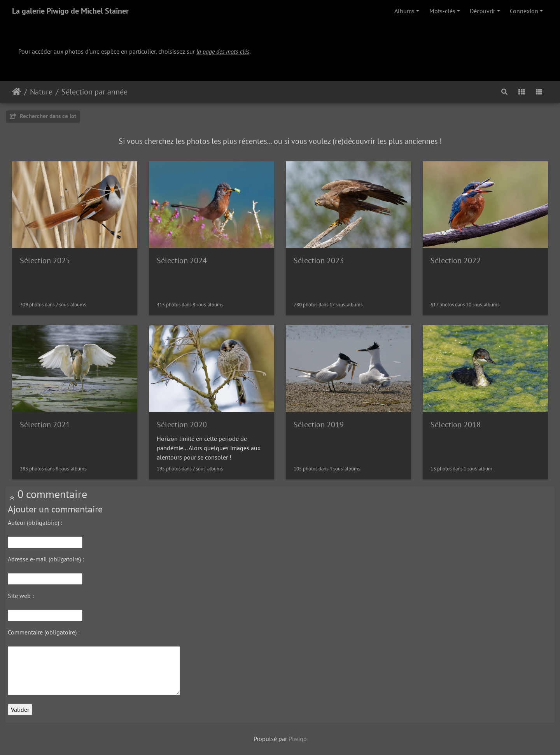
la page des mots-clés (223, 51)
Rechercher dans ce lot (43, 116)
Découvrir (482, 11)
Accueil (17, 92)
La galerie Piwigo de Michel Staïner (70, 11)
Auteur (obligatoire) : (35, 523)
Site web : (21, 596)
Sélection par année (94, 92)
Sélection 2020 (182, 425)
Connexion (524, 11)
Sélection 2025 (45, 260)
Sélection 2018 (456, 425)
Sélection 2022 (456, 260)
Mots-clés (442, 11)
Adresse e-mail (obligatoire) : (46, 559)
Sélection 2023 (319, 260)
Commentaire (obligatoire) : (44, 632)
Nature (41, 92)
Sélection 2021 (45, 425)
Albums (404, 11)
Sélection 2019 (319, 425)
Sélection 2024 (182, 260)
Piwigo (298, 739)
